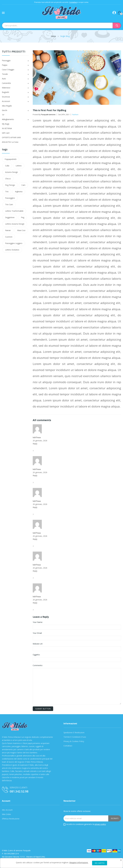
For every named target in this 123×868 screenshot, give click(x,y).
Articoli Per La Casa (10, 142)
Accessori (6, 101)
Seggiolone (10, 217)
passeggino (10, 198)
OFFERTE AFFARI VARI (11, 137)
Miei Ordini (6, 814)
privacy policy (100, 824)
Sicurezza (6, 97)
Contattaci (73, 2)
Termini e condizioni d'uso (75, 737)
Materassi (6, 88)
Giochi (5, 110)
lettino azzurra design (15, 224)
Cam (23, 185)
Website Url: (38, 644)
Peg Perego (10, 185)
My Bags (6, 124)
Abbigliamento (8, 119)
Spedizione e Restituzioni (74, 732)
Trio (7, 192)
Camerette (6, 83)
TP (3, 115)
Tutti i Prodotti (14, 52)
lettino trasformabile (14, 211)
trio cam (9, 204)
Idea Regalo (7, 106)
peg (23, 217)
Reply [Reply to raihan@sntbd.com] (35, 444)
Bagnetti (5, 92)
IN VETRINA (7, 128)
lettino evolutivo (12, 250)
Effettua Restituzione (11, 819)
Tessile (5, 74)
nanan (8, 230)
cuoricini (9, 237)
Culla (7, 166)
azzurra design (12, 172)
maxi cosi (21, 230)
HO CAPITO (100, 863)
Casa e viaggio (8, 70)
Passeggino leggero (14, 243)
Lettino (19, 166)
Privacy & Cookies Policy (74, 741)
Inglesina (19, 192)
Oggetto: (36, 655)
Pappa (5, 65)
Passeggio (6, 60)
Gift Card (6, 133)
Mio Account (7, 810)
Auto (4, 79)
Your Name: (38, 622)
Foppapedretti (11, 159)
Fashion (75, 114)
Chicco (8, 179)
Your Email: (37, 633)
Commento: (38, 665)
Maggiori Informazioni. (79, 863)
